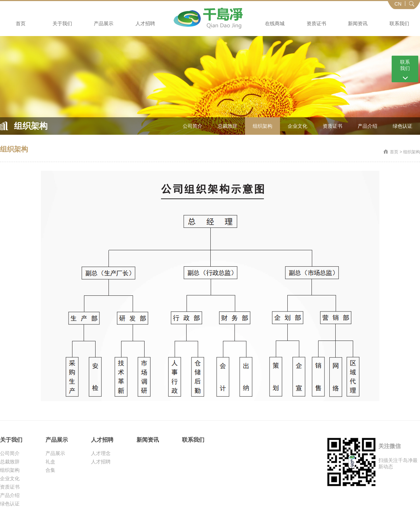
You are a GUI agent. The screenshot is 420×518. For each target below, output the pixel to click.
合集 (50, 470)
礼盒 (50, 462)
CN (398, 4)
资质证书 (316, 23)
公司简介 (192, 126)
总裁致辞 (227, 126)
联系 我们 (405, 65)
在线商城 (275, 23)
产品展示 (104, 23)
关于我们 (62, 23)
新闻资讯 (358, 23)
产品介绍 (367, 126)
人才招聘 (145, 23)
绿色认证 (402, 126)
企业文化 (297, 126)
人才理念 (101, 453)
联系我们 (399, 23)
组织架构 (262, 126)
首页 (21, 23)
